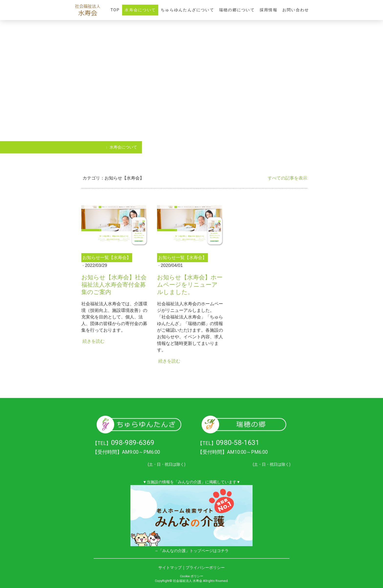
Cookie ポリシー (192, 576)
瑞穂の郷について (237, 10)
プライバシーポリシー (205, 568)
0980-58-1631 (238, 443)
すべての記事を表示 (287, 178)
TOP (115, 10)
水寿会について (140, 10)
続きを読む (94, 341)
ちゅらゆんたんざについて (187, 10)
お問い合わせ (296, 10)
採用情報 (269, 10)
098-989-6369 (133, 443)
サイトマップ (170, 568)
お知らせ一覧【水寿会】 (107, 258)
